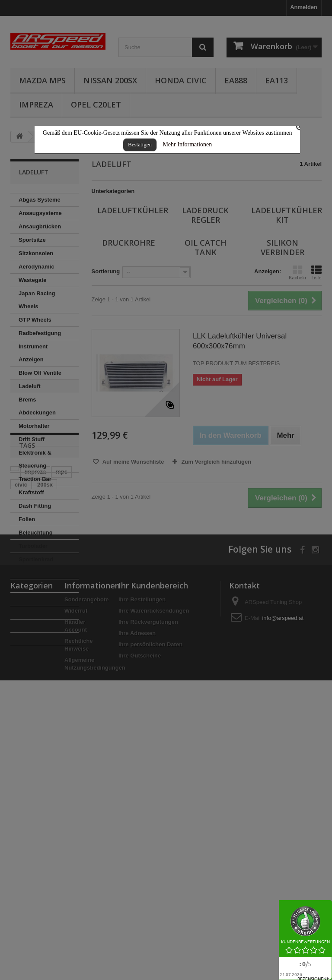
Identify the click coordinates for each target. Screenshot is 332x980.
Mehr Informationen (187, 144)
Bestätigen (140, 144)
